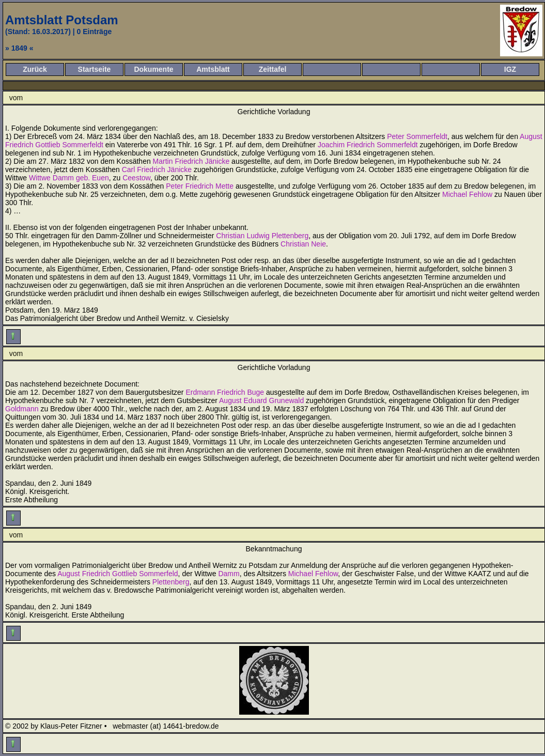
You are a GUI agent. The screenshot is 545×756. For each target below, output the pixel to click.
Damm (229, 574)
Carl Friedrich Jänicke (157, 169)
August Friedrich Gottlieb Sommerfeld (118, 574)
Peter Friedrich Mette (200, 186)
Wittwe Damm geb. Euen (69, 178)
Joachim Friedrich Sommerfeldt (368, 145)
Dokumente (153, 69)
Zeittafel (273, 69)
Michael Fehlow (467, 194)
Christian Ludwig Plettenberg (262, 236)
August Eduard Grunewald (261, 400)
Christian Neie (303, 244)
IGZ (510, 69)
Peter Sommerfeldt (417, 136)
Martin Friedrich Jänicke (191, 161)
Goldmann (22, 409)
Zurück (35, 69)
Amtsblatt (213, 69)
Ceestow (136, 178)
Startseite (95, 69)
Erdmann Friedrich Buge (225, 392)
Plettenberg (171, 582)
